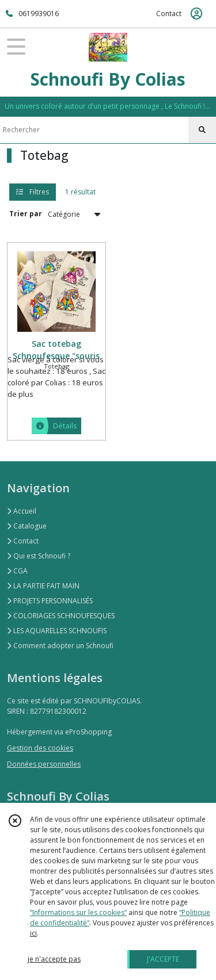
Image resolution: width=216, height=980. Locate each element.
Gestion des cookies (40, 748)
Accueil (22, 511)
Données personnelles (44, 764)
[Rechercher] (202, 130)
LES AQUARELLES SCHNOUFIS (57, 631)
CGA (17, 571)
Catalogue (27, 526)
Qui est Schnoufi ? (39, 556)
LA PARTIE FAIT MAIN (43, 586)
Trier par (26, 214)
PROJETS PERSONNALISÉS (50, 601)
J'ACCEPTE (163, 959)
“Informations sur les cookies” (78, 912)
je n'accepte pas (54, 959)
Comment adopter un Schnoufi (60, 646)
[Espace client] (196, 14)
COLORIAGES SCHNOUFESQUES (61, 616)
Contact (169, 14)
